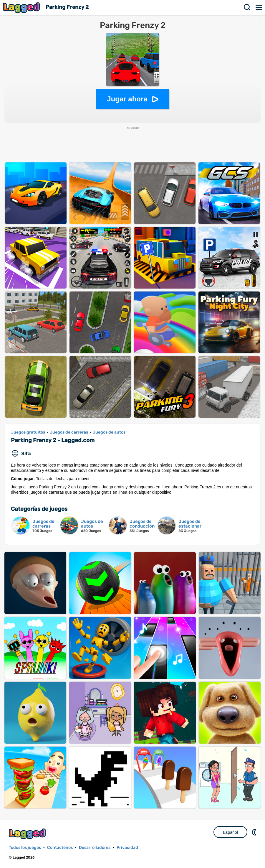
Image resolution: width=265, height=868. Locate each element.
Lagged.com (28, 834)
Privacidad (127, 848)
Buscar (247, 7)
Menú (259, 7)
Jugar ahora (127, 99)
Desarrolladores (95, 848)
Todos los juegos (25, 848)
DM (255, 832)
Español (230, 832)
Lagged (22, 8)
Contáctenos (60, 848)
